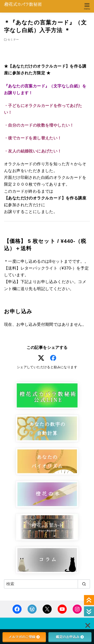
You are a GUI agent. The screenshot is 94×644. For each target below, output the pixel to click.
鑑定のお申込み (70, 637)
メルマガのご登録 (24, 637)
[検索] (47, 584)
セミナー (13, 39)
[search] (84, 584)
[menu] (87, 6)
